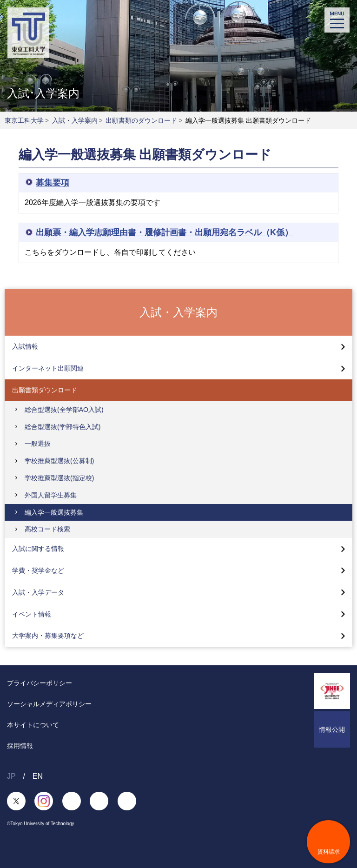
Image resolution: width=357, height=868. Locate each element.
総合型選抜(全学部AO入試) (64, 410)
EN (38, 776)
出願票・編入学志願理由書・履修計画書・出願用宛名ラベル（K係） (164, 232)
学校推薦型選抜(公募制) (59, 461)
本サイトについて (33, 725)
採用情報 (20, 746)
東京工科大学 (24, 120)
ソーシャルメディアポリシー (49, 704)
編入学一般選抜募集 (54, 512)
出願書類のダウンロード (141, 120)
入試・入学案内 (75, 120)
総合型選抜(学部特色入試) (63, 427)
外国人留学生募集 (51, 495)
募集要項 (53, 183)
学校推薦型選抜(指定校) (59, 478)
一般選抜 (38, 444)
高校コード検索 (47, 529)
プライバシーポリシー (40, 683)
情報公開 (332, 729)
